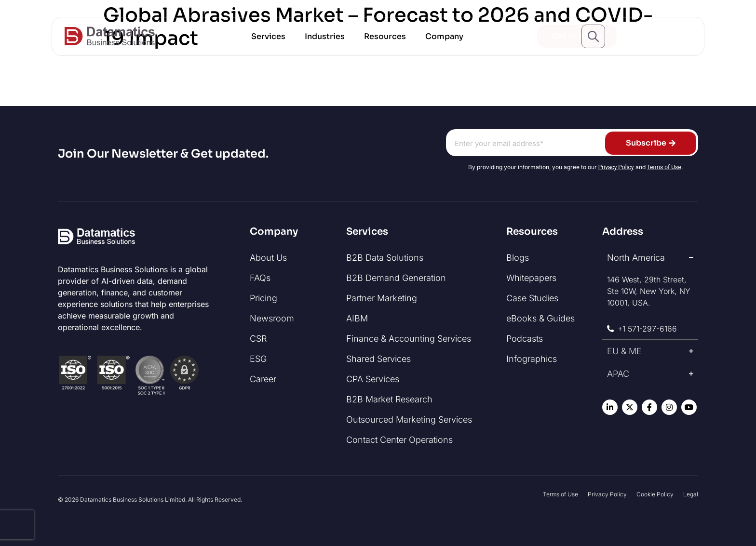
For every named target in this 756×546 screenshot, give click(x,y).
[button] (268, 37)
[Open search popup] (593, 36)
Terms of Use (664, 167)
